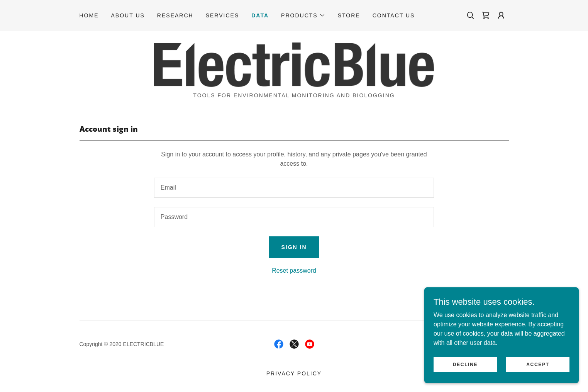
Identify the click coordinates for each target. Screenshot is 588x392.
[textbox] (294, 188)
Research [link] (175, 15)
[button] (303, 15)
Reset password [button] (294, 271)
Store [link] (349, 15)
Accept (538, 370)
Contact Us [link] (394, 15)
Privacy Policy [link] (294, 373)
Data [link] (260, 15)
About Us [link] (128, 15)
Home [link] (89, 15)
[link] (486, 15)
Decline (465, 370)
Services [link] (223, 15)
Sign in (294, 247)
